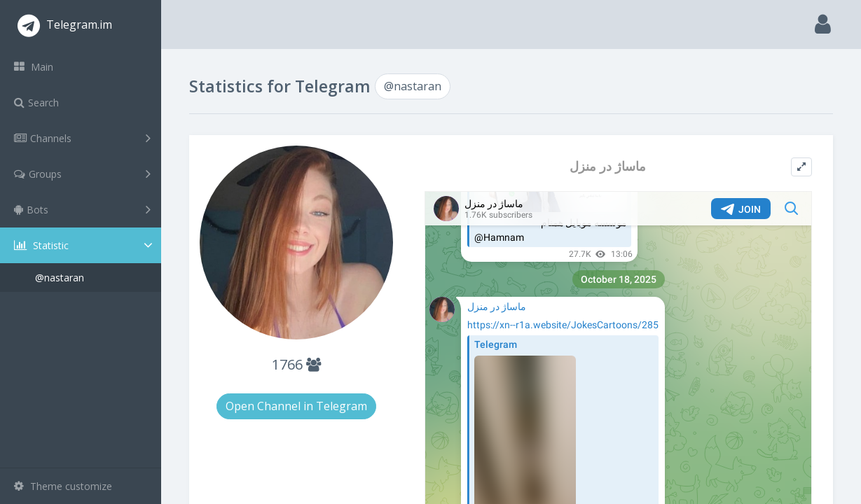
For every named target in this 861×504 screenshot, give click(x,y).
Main (34, 67)
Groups (82, 174)
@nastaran (60, 278)
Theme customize (63, 486)
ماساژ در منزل (608, 166)
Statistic (85, 245)
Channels (82, 138)
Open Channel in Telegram (296, 406)
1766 (296, 364)
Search (36, 103)
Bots (82, 209)
